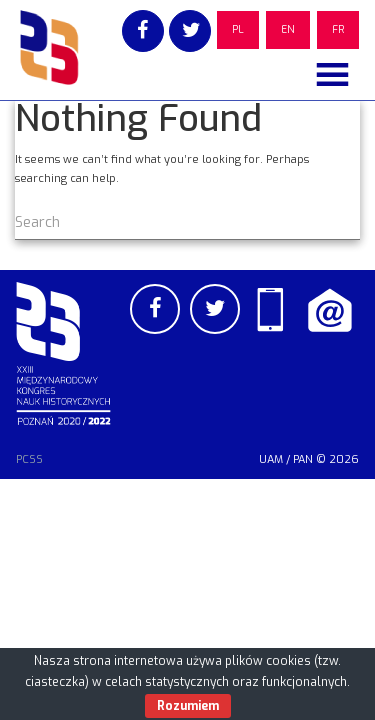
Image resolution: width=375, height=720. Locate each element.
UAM (271, 459)
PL (238, 29)
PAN (303, 459)
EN (288, 29)
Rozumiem (188, 706)
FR (338, 29)
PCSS (29, 459)
